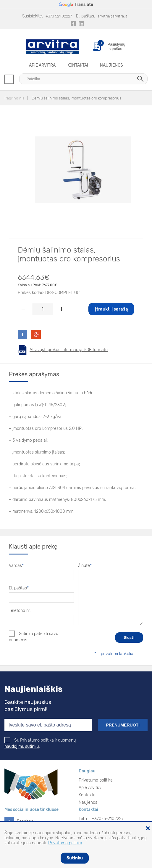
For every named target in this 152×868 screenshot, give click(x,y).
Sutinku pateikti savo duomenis (34, 636)
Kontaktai (78, 65)
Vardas (16, 566)
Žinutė (85, 566)
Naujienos (111, 65)
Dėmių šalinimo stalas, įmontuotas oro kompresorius (76, 98)
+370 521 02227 (59, 16)
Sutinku (75, 858)
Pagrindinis (14, 98)
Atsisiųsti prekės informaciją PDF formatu (69, 350)
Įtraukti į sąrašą (111, 309)
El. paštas (19, 588)
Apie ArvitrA (42, 65)
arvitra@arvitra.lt (112, 16)
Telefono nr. (20, 611)
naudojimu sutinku (22, 746)
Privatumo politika (96, 780)
